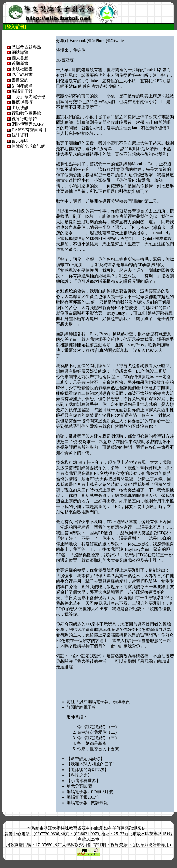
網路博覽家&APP (28, 124)
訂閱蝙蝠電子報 (81, 707)
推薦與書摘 (22, 102)
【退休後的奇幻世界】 (88, 770)
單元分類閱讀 (79, 786)
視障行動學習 (24, 119)
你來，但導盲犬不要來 (98, 749)
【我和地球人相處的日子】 (92, 764)
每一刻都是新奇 (92, 743)
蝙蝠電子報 (22, 91)
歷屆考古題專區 (26, 47)
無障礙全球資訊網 (28, 146)
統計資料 (20, 135)
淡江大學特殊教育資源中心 (69, 828)
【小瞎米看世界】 (83, 781)
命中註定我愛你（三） (98, 738)
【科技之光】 (79, 775)
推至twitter (115, 41)
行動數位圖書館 (26, 113)
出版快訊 (20, 108)
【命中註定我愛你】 (85, 759)
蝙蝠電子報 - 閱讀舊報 (87, 803)
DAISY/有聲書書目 (29, 130)
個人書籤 (20, 58)
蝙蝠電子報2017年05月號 (90, 792)
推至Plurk (96, 41)
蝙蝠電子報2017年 (83, 797)
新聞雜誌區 (22, 86)
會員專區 (20, 141)
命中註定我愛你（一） (98, 727)
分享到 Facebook (71, 41)
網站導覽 (20, 52)
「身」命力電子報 (28, 97)
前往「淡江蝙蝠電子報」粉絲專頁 (98, 702)
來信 (141, 828)
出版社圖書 (22, 69)
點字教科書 (22, 75)
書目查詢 (20, 80)
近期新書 (20, 63)
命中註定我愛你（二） (98, 732)
